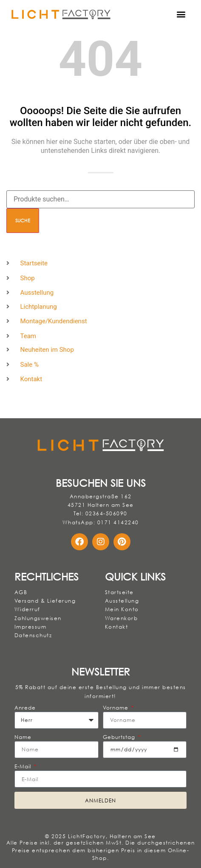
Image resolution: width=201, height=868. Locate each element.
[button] (181, 14)
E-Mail (24, 766)
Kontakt (117, 627)
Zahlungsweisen (38, 618)
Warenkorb (122, 618)
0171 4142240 (118, 522)
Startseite (119, 592)
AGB (21, 592)
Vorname (117, 708)
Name (23, 737)
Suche (23, 220)
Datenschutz (33, 635)
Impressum (31, 627)
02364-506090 (106, 513)
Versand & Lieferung (45, 601)
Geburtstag (120, 737)
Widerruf (27, 609)
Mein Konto (122, 609)
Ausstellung (122, 601)
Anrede (25, 708)
